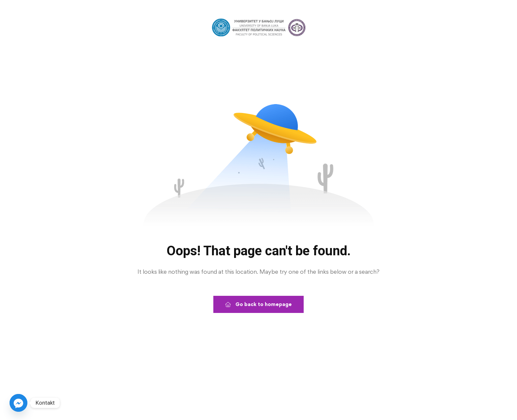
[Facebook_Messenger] (18, 403)
